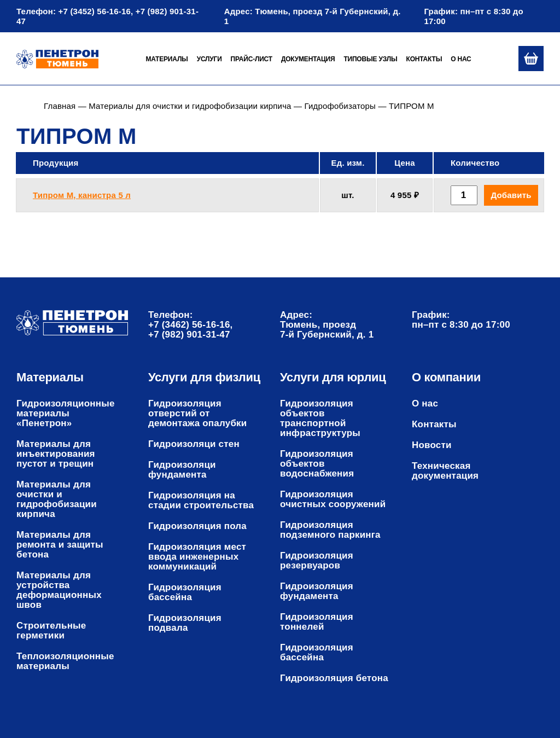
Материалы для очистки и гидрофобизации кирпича (190, 106)
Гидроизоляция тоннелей (317, 622)
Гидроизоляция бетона (334, 678)
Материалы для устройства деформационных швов (59, 590)
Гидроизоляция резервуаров (317, 561)
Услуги (209, 59)
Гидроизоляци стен (194, 444)
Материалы (167, 59)
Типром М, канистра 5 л (82, 195)
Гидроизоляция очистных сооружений (333, 499)
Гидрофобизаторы (340, 106)
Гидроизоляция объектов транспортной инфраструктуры (320, 419)
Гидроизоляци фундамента (182, 470)
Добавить (511, 195)
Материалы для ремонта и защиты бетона (60, 545)
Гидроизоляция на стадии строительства (201, 501)
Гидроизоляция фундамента (317, 591)
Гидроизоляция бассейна (185, 592)
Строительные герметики (51, 631)
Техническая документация (445, 471)
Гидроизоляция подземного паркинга (330, 530)
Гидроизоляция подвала (185, 623)
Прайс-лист (252, 59)
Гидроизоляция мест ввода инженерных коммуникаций (197, 557)
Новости (432, 445)
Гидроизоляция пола (197, 526)
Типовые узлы (370, 59)
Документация (308, 59)
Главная (60, 106)
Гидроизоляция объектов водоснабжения (317, 464)
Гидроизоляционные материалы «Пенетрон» (66, 414)
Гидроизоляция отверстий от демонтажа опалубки (197, 414)
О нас (461, 59)
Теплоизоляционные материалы (65, 661)
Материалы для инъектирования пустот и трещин (56, 454)
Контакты (424, 59)
